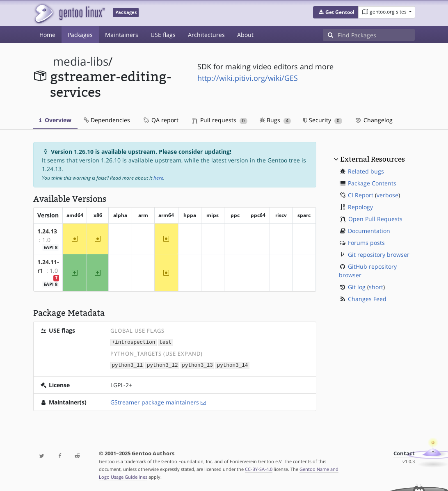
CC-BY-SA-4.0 (259, 468)
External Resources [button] (373, 159)
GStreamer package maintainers (155, 401)
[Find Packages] (376, 35)
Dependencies (107, 120)
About (245, 35)
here (158, 178)
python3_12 (162, 364)
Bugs (275, 120)
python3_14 (233, 364)
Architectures (206, 35)
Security (323, 120)
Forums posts (366, 243)
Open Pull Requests (375, 219)
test (165, 342)
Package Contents (372, 183)
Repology (360, 207)
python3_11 (128, 364)
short (376, 287)
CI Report (361, 195)
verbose (387, 195)
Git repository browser (379, 255)
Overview (55, 120)
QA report (160, 120)
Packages (80, 35)
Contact (404, 453)
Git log (357, 287)
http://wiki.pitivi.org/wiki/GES (248, 78)
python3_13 (197, 364)
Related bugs (366, 171)
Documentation (369, 231)
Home (47, 35)
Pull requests (220, 120)
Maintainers (122, 35)
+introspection (134, 342)
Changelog (374, 120)
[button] (336, 12)
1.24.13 (47, 231)
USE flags (163, 35)
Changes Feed (367, 299)
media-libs (81, 61)
